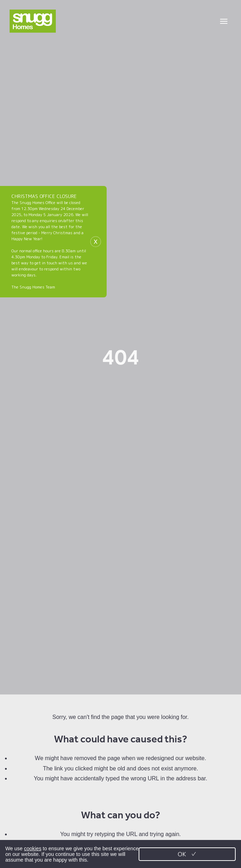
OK (187, 854)
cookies (33, 848)
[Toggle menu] (224, 21)
